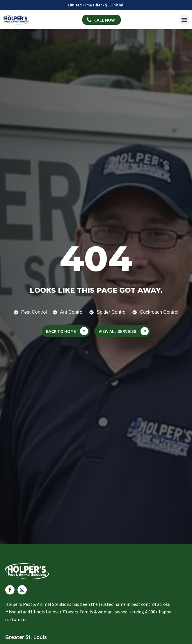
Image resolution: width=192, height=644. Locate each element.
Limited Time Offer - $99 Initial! (96, 5)
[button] (184, 20)
